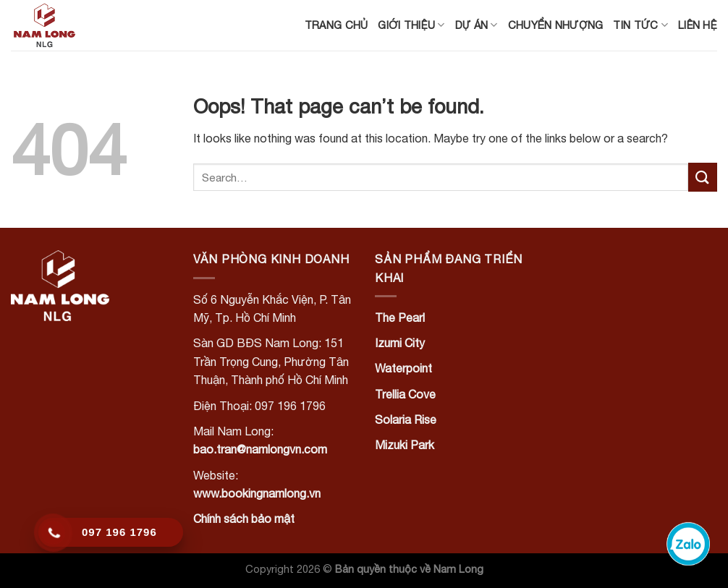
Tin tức (640, 25)
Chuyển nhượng (556, 25)
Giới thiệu (411, 25)
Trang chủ (337, 25)
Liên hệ (698, 25)
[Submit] (703, 177)
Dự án (477, 25)
